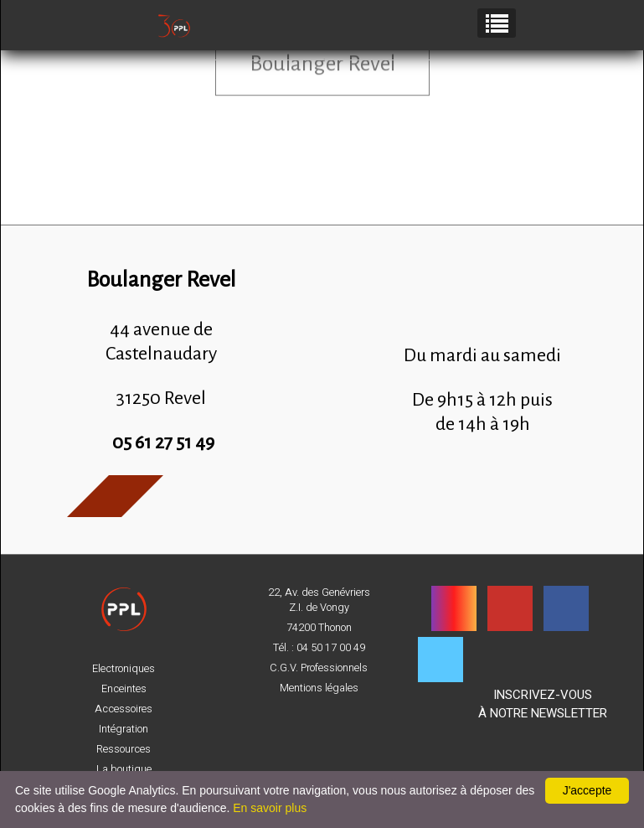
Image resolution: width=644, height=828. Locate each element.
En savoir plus (270, 808)
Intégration (124, 729)
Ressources (124, 749)
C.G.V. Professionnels (319, 668)
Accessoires (124, 709)
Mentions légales (319, 688)
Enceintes (124, 689)
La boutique (124, 769)
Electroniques (124, 669)
